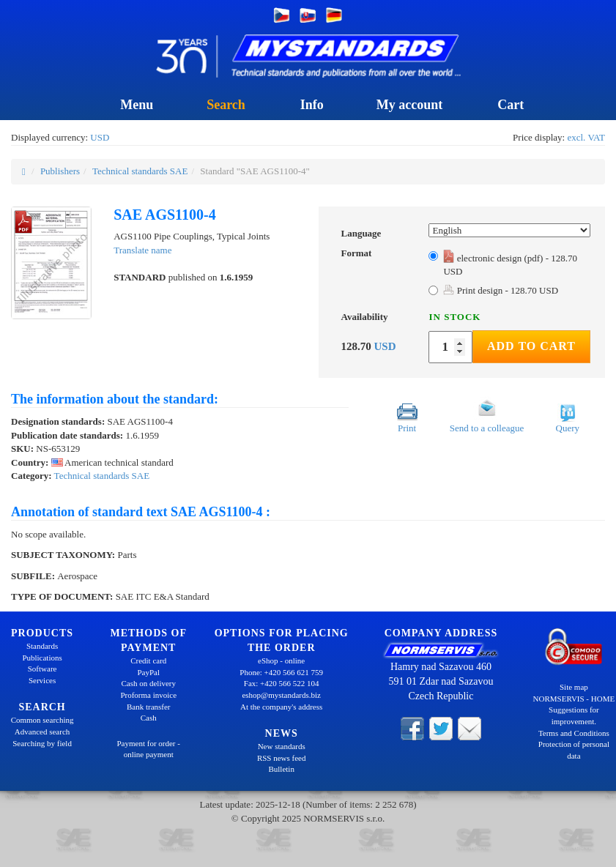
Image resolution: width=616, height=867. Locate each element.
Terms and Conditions (574, 733)
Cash (149, 718)
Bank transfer (149, 707)
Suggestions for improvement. (574, 715)
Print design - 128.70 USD (501, 290)
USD (100, 137)
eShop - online (281, 661)
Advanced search (42, 732)
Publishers (60, 171)
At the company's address (281, 707)
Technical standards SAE (140, 171)
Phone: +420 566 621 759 (281, 672)
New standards (282, 746)
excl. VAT (586, 137)
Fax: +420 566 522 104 (282, 683)
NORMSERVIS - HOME (574, 699)
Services (42, 680)
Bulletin (281, 769)
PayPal (148, 672)
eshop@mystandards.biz (281, 695)
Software (42, 669)
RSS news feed (282, 758)
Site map (574, 687)
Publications (42, 658)
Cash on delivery (148, 683)
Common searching (42, 720)
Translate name (142, 250)
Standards (42, 646)
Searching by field (42, 743)
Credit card (148, 661)
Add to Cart (531, 346)
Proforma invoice (148, 695)
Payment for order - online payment (149, 749)
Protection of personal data (574, 750)
